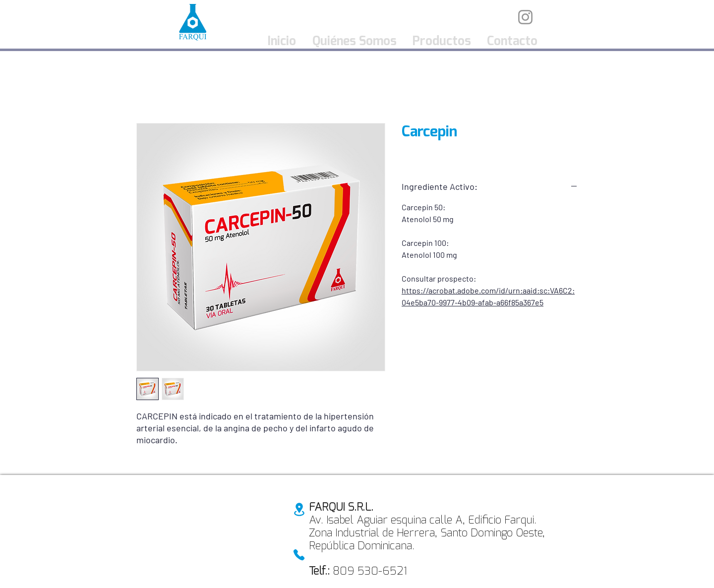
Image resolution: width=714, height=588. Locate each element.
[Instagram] (525, 17)
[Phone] (299, 555)
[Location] (299, 509)
